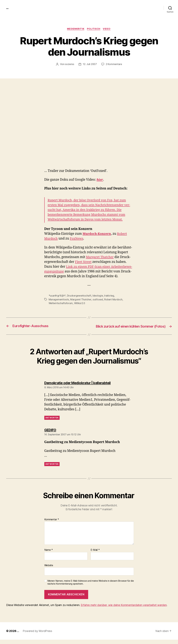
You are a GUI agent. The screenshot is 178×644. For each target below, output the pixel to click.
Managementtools (59, 300)
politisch (94, 29)
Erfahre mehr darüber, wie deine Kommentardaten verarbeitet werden (124, 609)
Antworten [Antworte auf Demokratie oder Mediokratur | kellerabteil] (52, 422)
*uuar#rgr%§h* (57, 296)
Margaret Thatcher (81, 300)
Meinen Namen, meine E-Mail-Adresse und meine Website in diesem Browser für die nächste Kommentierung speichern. (91, 587)
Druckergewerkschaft (79, 296)
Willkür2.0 (80, 303)
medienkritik (75, 29)
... (8, 8)
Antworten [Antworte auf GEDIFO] (52, 468)
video (108, 29)
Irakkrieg (110, 296)
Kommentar (52, 524)
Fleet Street (84, 262)
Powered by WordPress (37, 635)
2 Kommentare (114, 65)
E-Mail (95, 554)
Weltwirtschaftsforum (61, 303)
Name (49, 554)
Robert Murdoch (114, 300)
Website (49, 570)
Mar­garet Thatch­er (101, 257)
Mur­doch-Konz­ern (97, 234)
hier (100, 180)
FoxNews (78, 239)
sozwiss (69, 65)
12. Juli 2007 (90, 65)
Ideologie (98, 296)
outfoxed (98, 300)
